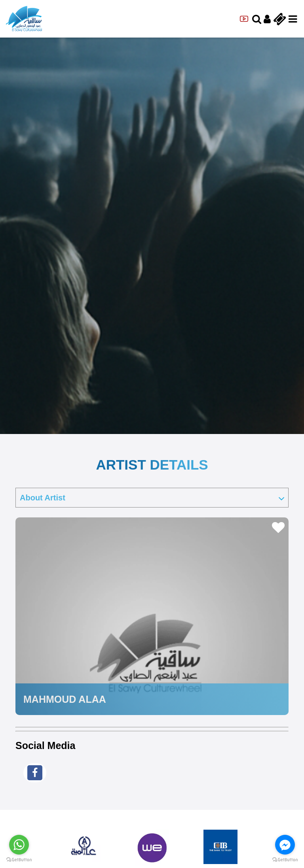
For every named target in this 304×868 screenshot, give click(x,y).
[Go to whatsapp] (19, 845)
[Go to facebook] (285, 845)
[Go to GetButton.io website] (19, 860)
